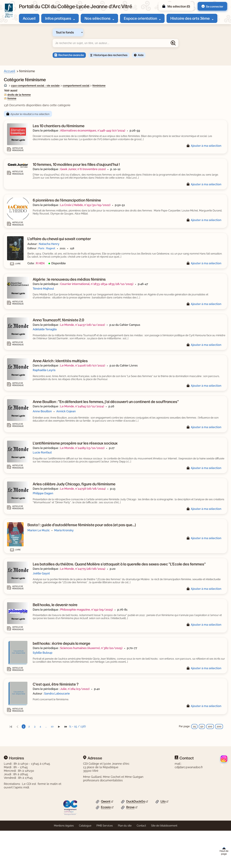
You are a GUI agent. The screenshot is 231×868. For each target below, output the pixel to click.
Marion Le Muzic (101, 560)
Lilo (163, 842)
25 (194, 767)
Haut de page (224, 851)
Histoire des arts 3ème (190, 18)
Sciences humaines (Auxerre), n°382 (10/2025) (154, 685)
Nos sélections (98, 18)
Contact (141, 866)
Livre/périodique (18, 91)
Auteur (12, 144)
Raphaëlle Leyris (106, 383)
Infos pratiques (58, 18)
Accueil (29, 18)
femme (74, 98)
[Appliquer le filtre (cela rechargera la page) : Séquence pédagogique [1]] (31, 221)
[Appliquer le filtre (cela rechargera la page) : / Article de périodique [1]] (30, 196)
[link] (73, 767)
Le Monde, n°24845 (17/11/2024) (144, 426)
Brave (130, 847)
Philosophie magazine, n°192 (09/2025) (149, 646)
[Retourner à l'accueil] (9, 11)
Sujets (12, 108)
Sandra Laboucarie (119, 734)
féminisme (161, 86)
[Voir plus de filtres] (9, 138)
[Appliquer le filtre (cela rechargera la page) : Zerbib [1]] (19, 154)
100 (210, 767)
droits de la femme (81, 95)
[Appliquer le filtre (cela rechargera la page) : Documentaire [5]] (24, 231)
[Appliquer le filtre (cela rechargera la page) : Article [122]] (20, 101)
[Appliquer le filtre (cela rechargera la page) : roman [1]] (19, 211)
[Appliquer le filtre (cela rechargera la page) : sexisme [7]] (20, 133)
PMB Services (105, 866)
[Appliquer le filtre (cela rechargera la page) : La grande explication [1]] (29, 184)
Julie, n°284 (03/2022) (137, 729)
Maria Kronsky (126, 560)
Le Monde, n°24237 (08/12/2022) (145, 334)
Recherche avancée (71, 55)
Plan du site (125, 866)
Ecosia (106, 847)
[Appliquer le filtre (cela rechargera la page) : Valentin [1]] (20, 169)
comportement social (138, 86)
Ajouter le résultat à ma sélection (92, 114)
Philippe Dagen (105, 520)
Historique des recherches (111, 55)
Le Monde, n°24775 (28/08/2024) (145, 603)
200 (219, 767)
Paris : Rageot (109, 252)
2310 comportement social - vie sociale (98, 86)
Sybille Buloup (105, 690)
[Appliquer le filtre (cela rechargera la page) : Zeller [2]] (18, 158)
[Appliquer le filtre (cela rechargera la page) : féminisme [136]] (23, 112)
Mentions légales (64, 866)
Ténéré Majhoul (106, 295)
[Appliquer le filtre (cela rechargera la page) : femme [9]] (19, 128)
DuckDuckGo (136, 842)
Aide (141, 55)
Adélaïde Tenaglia (107, 339)
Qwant (106, 842)
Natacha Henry (111, 247)
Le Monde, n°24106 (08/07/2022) (145, 378)
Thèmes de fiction (19, 242)
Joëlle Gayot (104, 607)
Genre (12, 191)
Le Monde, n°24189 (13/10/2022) (145, 471)
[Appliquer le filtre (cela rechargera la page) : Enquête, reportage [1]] (27, 206)
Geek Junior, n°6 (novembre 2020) (145, 169)
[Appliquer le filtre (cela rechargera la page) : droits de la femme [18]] (28, 122)
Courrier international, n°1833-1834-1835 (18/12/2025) (159, 290)
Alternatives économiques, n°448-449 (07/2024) (155, 130)
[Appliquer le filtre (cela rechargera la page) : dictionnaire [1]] (22, 201)
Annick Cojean (128, 431)
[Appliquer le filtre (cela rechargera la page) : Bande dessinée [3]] (25, 226)
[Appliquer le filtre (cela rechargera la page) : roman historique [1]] (26, 216)
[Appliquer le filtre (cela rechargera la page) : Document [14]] (22, 96)
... (108, 767)
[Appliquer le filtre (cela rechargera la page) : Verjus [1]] (18, 164)
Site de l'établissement (164, 866)
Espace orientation (140, 18)
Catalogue (85, 866)
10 (114, 767)
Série (11, 180)
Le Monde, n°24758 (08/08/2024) (145, 515)
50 (202, 767)
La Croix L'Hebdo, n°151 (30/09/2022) (148, 208)
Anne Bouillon (105, 431)
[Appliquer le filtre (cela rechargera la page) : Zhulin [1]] (19, 148)
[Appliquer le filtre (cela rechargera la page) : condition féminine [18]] (28, 117)
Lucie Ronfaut (105, 476)
